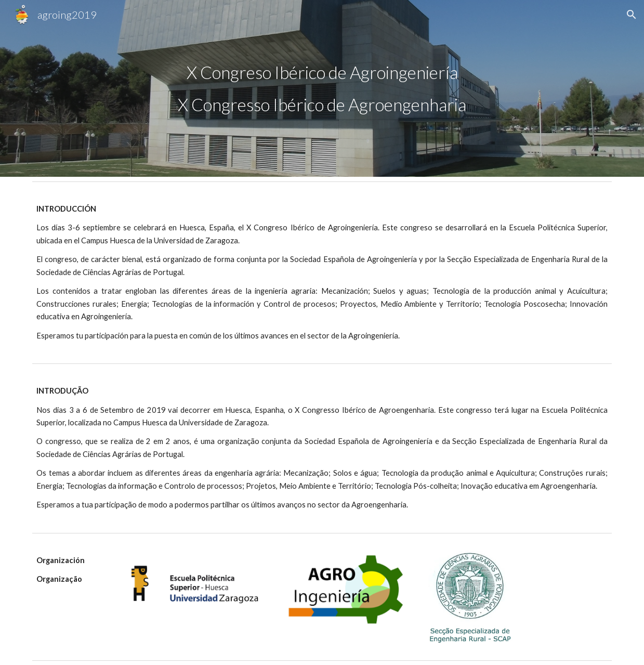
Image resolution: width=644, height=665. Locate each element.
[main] (322, 88)
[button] (632, 15)
